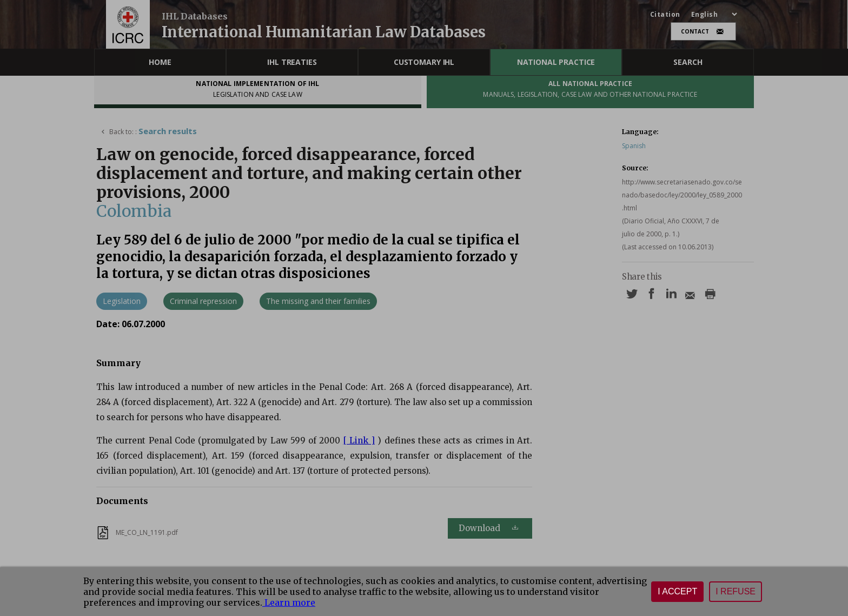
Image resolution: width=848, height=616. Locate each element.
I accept (677, 591)
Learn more (289, 602)
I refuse (736, 591)
